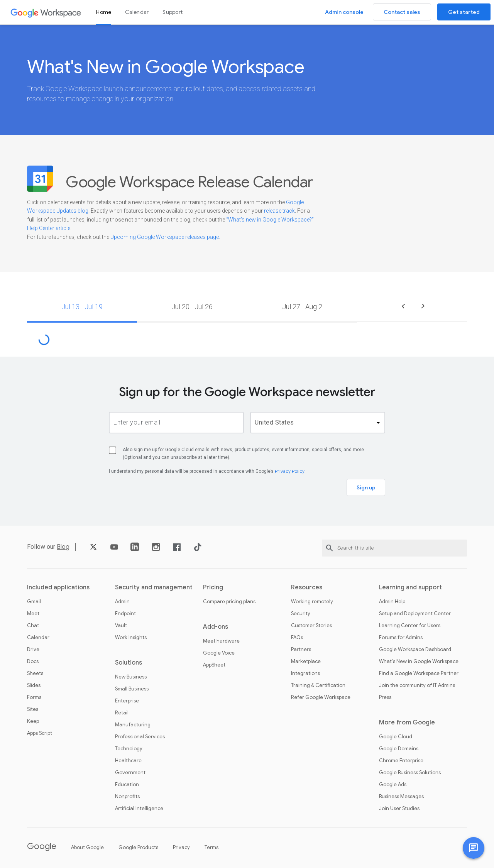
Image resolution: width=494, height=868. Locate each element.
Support (173, 12)
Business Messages (401, 797)
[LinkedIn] (135, 550)
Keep (33, 721)
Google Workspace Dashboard (415, 650)
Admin (122, 602)
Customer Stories (311, 626)
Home (104, 12)
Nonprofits (127, 797)
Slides (34, 685)
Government (130, 773)
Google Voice (219, 653)
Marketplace (306, 662)
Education (127, 785)
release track (279, 211)
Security (301, 614)
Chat (33, 626)
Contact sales (402, 12)
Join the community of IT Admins (417, 685)
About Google (87, 847)
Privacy (181, 847)
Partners (301, 650)
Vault (121, 626)
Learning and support (410, 587)
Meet (33, 614)
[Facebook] (177, 550)
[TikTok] (198, 550)
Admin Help (392, 602)
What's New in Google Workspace (419, 662)
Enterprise (127, 701)
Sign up (366, 487)
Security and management (154, 587)
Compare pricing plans (229, 602)
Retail (122, 713)
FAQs (297, 638)
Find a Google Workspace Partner (419, 673)
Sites (33, 709)
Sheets (35, 673)
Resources (307, 587)
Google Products (138, 847)
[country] (318, 423)
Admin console (344, 12)
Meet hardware (221, 641)
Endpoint (125, 614)
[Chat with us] (474, 848)
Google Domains (399, 749)
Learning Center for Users (410, 626)
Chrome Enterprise (401, 761)
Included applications (58, 587)
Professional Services (140, 737)
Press (385, 697)
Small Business (132, 689)
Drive (33, 650)
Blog (63, 547)
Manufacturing (133, 725)
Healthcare (128, 761)
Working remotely (312, 602)
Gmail (34, 602)
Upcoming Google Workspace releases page (165, 237)
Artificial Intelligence (139, 809)
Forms (34, 697)
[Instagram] (156, 550)
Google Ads (393, 785)
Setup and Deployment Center (415, 614)
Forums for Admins (401, 638)
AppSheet (214, 665)
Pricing (213, 587)
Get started (464, 12)
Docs (33, 662)
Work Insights (131, 638)
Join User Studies (399, 809)
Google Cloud (396, 737)
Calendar (137, 12)
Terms (211, 847)
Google (42, 846)
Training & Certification (318, 685)
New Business (131, 677)
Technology (129, 749)
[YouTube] (114, 550)
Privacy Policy (290, 471)
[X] (93, 550)
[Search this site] (394, 548)
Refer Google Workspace (321, 697)
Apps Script (40, 733)
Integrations (305, 673)
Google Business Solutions (410, 773)
